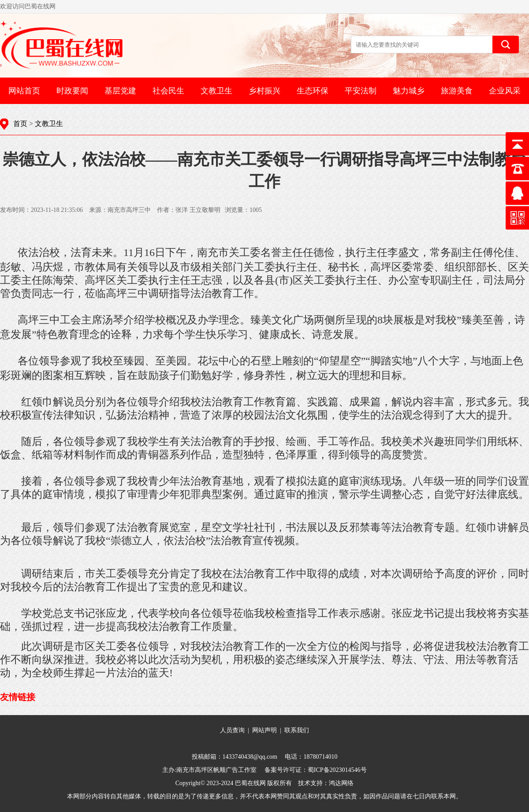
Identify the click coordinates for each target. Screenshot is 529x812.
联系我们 (297, 730)
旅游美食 (457, 91)
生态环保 (313, 91)
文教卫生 (216, 91)
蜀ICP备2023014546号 (337, 770)
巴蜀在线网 (250, 783)
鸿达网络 (341, 783)
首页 (20, 124)
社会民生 (168, 91)
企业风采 (505, 91)
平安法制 (361, 91)
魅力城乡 (409, 91)
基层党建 (120, 91)
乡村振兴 (264, 91)
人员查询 (232, 730)
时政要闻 (72, 91)
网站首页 (24, 91)
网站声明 (264, 730)
